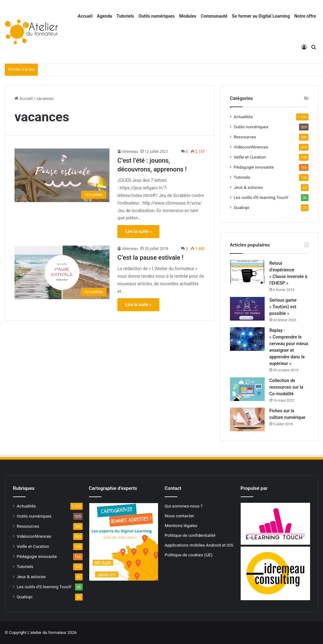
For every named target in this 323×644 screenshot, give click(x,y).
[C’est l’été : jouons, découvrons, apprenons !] (62, 175)
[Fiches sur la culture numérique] (247, 419)
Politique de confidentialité (190, 535)
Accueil (85, 16)
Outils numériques (157, 16)
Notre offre (305, 16)
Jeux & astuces (248, 187)
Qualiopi (242, 207)
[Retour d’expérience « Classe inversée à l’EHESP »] (247, 272)
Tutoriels (125, 16)
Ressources (245, 137)
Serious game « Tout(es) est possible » (283, 307)
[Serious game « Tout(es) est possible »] (247, 309)
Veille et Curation (250, 157)
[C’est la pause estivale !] (62, 272)
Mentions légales (181, 525)
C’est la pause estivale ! (150, 258)
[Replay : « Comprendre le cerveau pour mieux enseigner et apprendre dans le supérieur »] (247, 339)
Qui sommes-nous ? (184, 506)
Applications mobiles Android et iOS (199, 545)
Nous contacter (179, 516)
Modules (188, 16)
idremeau (130, 152)
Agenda (104, 16)
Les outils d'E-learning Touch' (261, 197)
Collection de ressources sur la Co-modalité (286, 387)
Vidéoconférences (251, 147)
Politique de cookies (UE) (189, 555)
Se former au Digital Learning (261, 16)
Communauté (214, 16)
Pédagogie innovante (254, 167)
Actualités (243, 117)
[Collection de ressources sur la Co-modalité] (247, 389)
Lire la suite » (138, 231)
